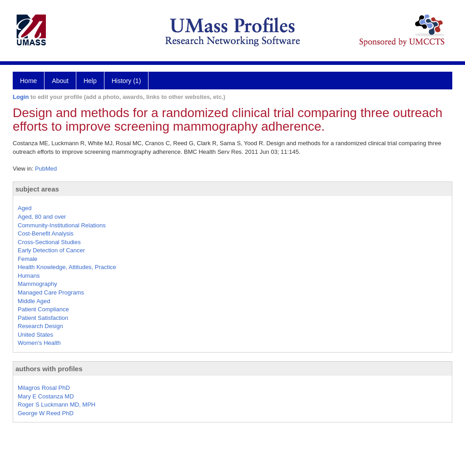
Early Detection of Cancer (51, 250)
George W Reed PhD (46, 413)
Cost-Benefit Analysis (46, 233)
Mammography (37, 284)
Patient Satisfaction (43, 318)
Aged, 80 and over (42, 217)
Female (27, 259)
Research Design (40, 326)
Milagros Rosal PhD (44, 388)
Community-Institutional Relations (62, 225)
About (60, 81)
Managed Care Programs (51, 292)
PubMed (46, 169)
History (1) (126, 81)
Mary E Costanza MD (46, 396)
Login (21, 97)
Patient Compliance (43, 309)
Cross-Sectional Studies (49, 242)
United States (35, 335)
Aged (25, 208)
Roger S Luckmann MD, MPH (57, 405)
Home (28, 81)
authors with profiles (49, 369)
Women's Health (39, 343)
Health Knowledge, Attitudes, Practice (67, 267)
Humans (29, 276)
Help (90, 81)
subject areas (37, 189)
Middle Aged (34, 301)
